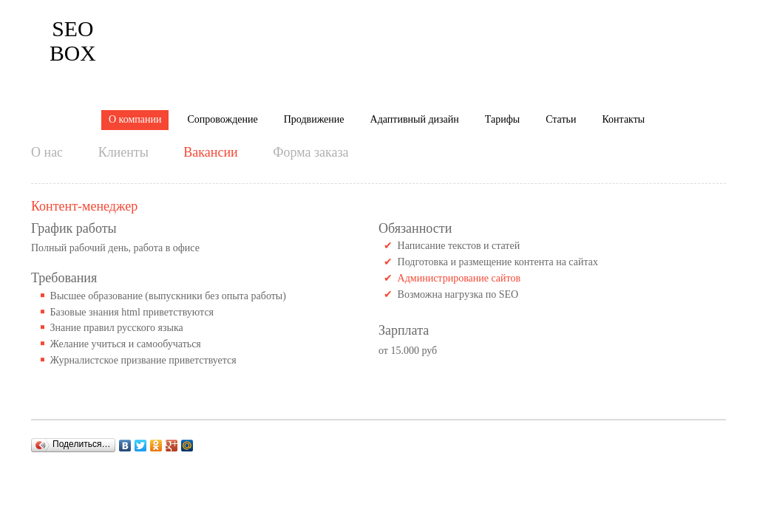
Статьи (561, 31)
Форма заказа (310, 89)
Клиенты (123, 89)
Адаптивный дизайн (415, 31)
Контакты (623, 31)
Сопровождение (222, 31)
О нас (47, 89)
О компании (135, 31)
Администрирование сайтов (459, 215)
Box (52, 32)
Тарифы (502, 31)
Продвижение (314, 31)
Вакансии (210, 89)
